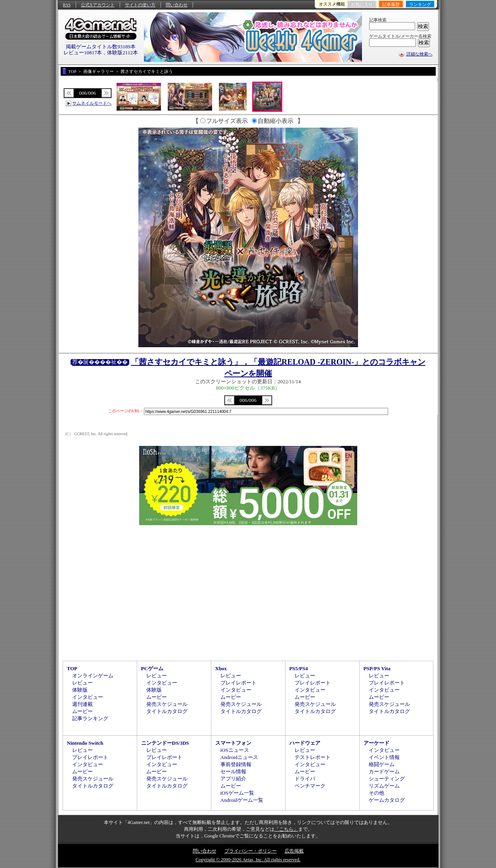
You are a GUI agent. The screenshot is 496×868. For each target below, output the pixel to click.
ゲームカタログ (387, 800)
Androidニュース (239, 757)
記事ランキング (90, 718)
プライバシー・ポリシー (251, 851)
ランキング (420, 4)
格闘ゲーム (382, 764)
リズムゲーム (384, 786)
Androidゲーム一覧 (242, 800)
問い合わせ (177, 5)
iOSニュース (235, 750)
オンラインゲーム (93, 676)
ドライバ (305, 779)
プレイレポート (238, 683)
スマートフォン (233, 743)
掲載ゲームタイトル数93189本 (101, 47)
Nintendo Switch (85, 743)
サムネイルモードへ (92, 103)
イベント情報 (384, 757)
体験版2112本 (123, 53)
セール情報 (233, 771)
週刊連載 (82, 704)
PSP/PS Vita (377, 668)
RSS (67, 5)
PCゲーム (152, 668)
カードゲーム (384, 771)
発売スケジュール (167, 704)
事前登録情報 (236, 764)
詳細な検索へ (419, 54)
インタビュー (88, 697)
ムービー (82, 711)
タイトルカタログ (167, 711)
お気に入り (362, 4)
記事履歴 (391, 4)
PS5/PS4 (299, 668)
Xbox (221, 668)
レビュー (82, 683)
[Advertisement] (248, 592)
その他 (376, 793)
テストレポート (313, 757)
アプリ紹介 (233, 779)
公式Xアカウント (98, 5)
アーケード (376, 743)
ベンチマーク (310, 786)
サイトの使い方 (140, 5)
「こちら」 (286, 829)
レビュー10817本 (83, 53)
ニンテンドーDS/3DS (165, 743)
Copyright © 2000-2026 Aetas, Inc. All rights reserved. (248, 860)
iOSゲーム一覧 (237, 793)
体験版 (80, 690)
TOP (72, 668)
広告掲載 (294, 851)
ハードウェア (305, 743)
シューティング (387, 779)
